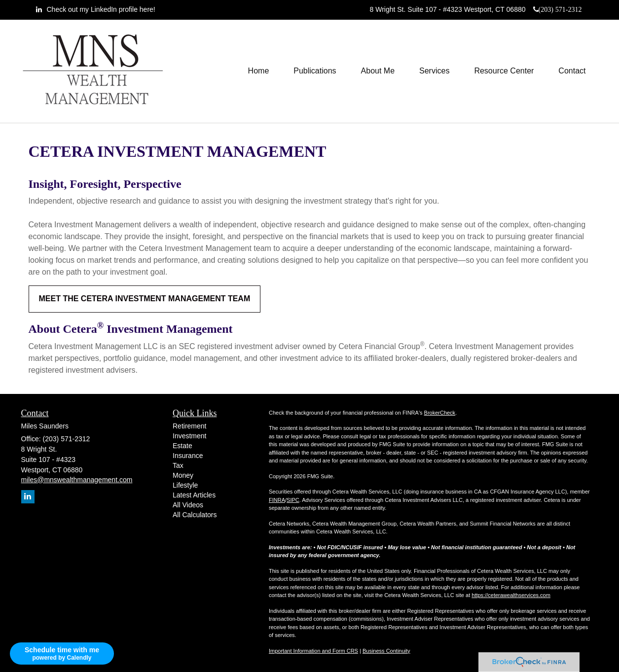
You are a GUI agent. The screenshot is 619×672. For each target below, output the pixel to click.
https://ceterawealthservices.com (511, 595)
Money (183, 475)
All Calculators (195, 515)
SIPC (293, 500)
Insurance (188, 456)
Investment (189, 436)
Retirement (189, 426)
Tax (178, 465)
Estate (182, 446)
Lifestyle (185, 485)
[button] (315, 71)
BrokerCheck (440, 413)
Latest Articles (194, 495)
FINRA (277, 500)
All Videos (188, 505)
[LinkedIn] (96, 9)
